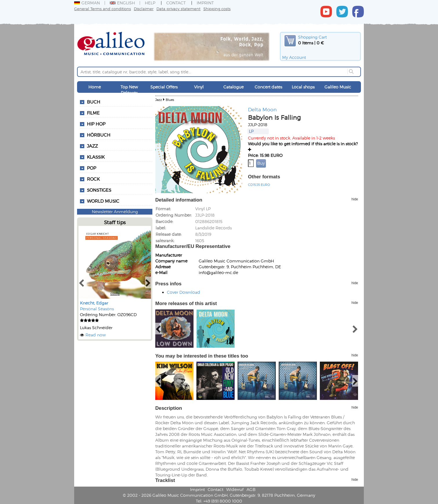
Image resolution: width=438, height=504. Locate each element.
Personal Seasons (97, 309)
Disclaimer (144, 9)
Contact (176, 3)
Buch (94, 102)
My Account (294, 57)
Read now (96, 335)
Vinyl (199, 87)
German (87, 3)
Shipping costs (217, 9)
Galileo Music (338, 87)
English (122, 3)
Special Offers (164, 87)
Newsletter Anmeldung (115, 212)
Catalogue (233, 87)
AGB (251, 489)
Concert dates (268, 87)
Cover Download (184, 292)
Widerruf (235, 489)
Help (150, 3)
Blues (170, 100)
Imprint (205, 3)
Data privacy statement (178, 9)
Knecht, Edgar (94, 303)
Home (95, 87)
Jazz (159, 100)
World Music (103, 201)
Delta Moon (262, 109)
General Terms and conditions (103, 9)
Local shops (303, 87)
